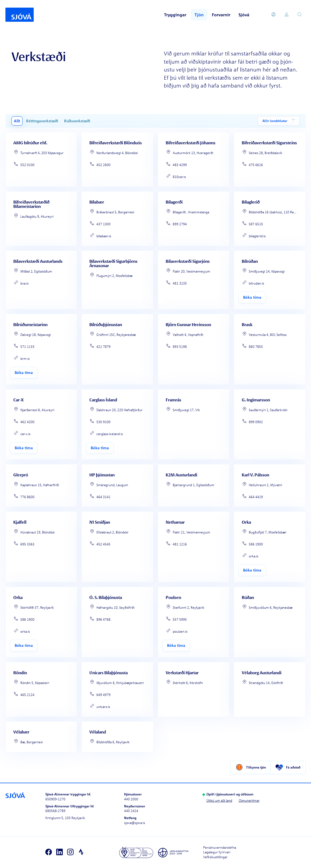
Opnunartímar (249, 800)
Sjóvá (244, 15)
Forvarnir (221, 15)
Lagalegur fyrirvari (217, 852)
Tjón (199, 15)
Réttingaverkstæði (42, 121)
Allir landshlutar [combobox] (279, 121)
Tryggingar (175, 15)
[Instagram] (70, 852)
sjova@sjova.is (135, 822)
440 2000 (131, 799)
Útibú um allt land (219, 800)
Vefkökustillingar (215, 857)
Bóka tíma (252, 297)
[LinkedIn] (59, 852)
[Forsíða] (20, 15)
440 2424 (131, 811)
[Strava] (81, 852)
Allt (17, 121)
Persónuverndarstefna (220, 847)
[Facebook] (49, 852)
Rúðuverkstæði (77, 121)
